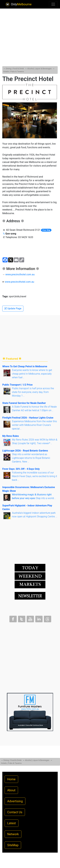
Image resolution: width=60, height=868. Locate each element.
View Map (46, 230)
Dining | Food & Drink (15, 69)
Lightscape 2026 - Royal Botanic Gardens (25, 451)
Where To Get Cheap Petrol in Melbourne (25, 366)
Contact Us (15, 812)
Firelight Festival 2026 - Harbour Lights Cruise (28, 418)
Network (13, 834)
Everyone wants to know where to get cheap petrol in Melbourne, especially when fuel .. (32, 374)
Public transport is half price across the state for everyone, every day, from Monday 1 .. (33, 392)
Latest (12, 823)
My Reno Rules (11, 436)
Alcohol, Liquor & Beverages (39, 69)
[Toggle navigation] (53, 4)
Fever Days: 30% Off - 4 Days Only (21, 469)
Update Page (13, 308)
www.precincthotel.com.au (20, 274)
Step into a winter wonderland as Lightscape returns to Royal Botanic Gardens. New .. (31, 458)
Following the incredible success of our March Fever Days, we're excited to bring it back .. (35, 476)
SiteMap (13, 845)
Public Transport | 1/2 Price (17, 385)
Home (11, 779)
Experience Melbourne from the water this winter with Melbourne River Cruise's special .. (34, 425)
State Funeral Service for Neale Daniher (24, 403)
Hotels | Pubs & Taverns (14, 71)
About (11, 790)
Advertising (15, 801)
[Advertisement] (30, 31)
